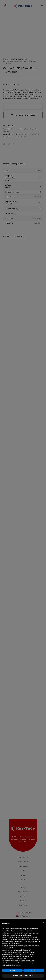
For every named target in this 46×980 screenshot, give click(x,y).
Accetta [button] (34, 970)
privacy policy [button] (22, 959)
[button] (43, 922)
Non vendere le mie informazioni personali (16, 950)
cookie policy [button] (26, 935)
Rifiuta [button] (12, 970)
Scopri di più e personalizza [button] (23, 976)
